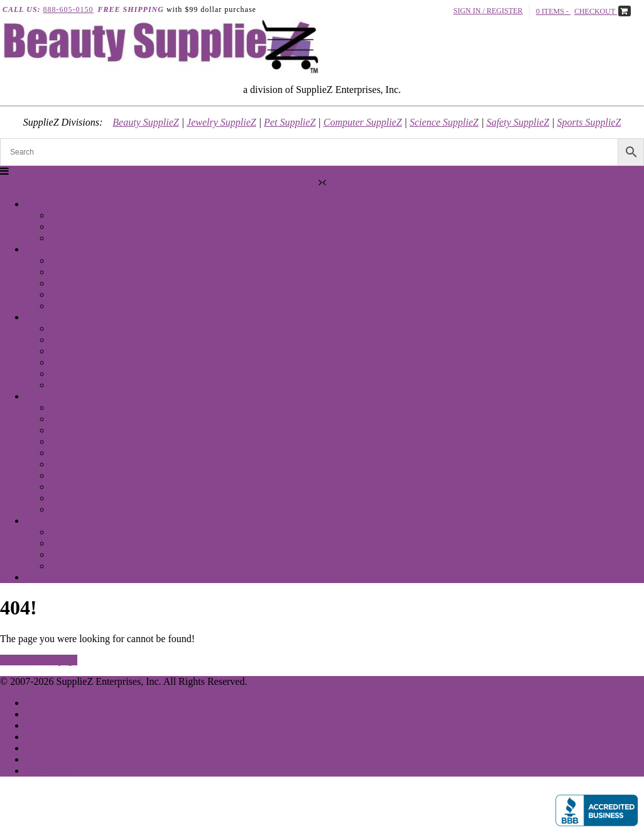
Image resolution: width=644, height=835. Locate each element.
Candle (335, 521)
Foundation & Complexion (347, 407)
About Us (45, 748)
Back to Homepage (39, 660)
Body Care (347, 351)
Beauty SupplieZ (145, 122)
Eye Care (347, 340)
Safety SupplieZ (518, 122)
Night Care (347, 374)
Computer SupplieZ (363, 122)
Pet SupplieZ (290, 122)
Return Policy (53, 759)
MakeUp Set (347, 509)
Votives (347, 554)
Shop (35, 703)
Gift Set (347, 385)
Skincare (335, 317)
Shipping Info (53, 737)
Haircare (335, 249)
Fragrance (335, 204)
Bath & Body (347, 226)
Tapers (347, 543)
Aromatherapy (347, 566)
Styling (347, 283)
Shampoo (347, 272)
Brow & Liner (347, 453)
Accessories (347, 464)
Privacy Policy (55, 725)
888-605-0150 (68, 9)
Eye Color (347, 498)
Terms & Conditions (66, 714)
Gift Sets (347, 238)
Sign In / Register (488, 11)
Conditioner (347, 260)
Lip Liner (347, 475)
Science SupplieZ (444, 122)
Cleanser (347, 328)
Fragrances (347, 215)
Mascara (347, 441)
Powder (347, 430)
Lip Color (347, 419)
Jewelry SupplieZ (221, 122)
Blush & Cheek (347, 487)
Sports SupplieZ (589, 122)
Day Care (347, 362)
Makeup (334, 396)
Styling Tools (347, 294)
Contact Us (48, 771)
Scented (347, 532)
